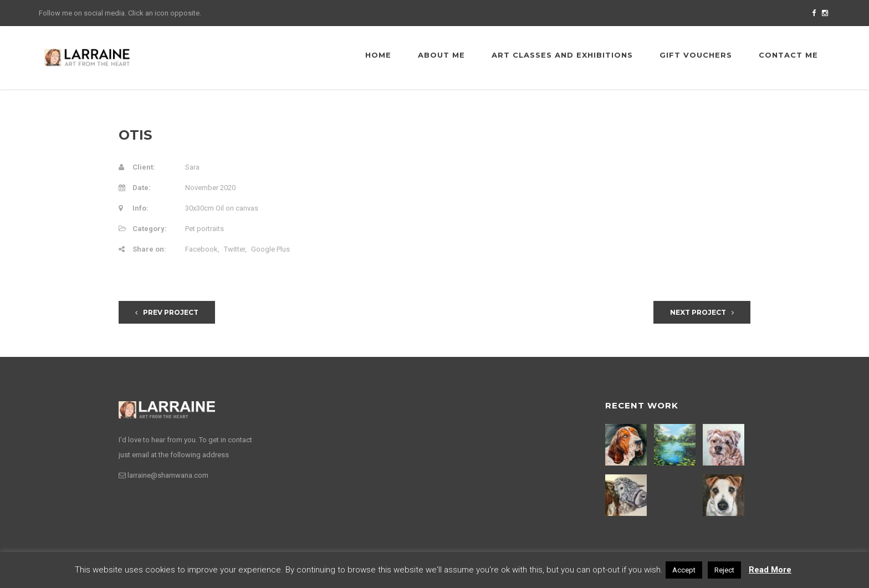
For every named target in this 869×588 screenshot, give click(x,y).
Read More (770, 570)
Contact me (788, 55)
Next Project (702, 312)
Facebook (201, 249)
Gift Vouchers (696, 55)
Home (378, 55)
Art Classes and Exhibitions (562, 55)
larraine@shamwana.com (168, 475)
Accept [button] (684, 570)
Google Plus (270, 249)
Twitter (234, 249)
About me (441, 55)
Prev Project (167, 312)
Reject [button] (724, 570)
